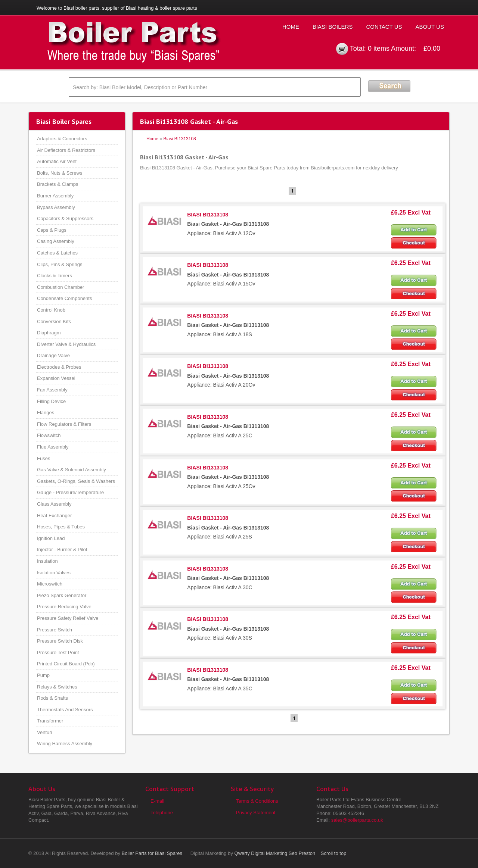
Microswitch (50, 584)
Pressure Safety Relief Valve (68, 618)
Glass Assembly (54, 504)
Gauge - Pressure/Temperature (70, 492)
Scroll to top (334, 853)
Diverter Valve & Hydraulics (66, 344)
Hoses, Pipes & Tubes (61, 527)
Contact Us (384, 27)
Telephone (162, 813)
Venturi (44, 732)
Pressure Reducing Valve (64, 607)
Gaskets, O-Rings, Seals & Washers (76, 481)
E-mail (157, 801)
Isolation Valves (54, 573)
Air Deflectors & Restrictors (66, 150)
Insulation (47, 561)
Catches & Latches (57, 253)
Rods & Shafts (52, 698)
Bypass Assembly (56, 207)
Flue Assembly (53, 447)
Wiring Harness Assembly (65, 744)
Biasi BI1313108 (179, 139)
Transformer (50, 721)
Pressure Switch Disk (60, 641)
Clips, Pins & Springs (60, 264)
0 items (379, 49)
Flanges (46, 413)
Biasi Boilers (333, 27)
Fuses (44, 458)
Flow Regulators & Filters (64, 424)
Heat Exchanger (54, 516)
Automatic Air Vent (57, 161)
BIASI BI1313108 (208, 215)
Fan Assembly (52, 390)
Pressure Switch (55, 630)
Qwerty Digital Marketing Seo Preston (275, 853)
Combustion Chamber (60, 287)
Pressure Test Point (58, 652)
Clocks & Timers (55, 276)
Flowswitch (49, 435)
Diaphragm (49, 333)
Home (291, 27)
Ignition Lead (51, 538)
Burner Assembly (55, 196)
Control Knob (51, 310)
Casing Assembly (56, 241)
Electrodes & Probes (59, 367)
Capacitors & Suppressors (65, 218)
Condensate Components (64, 298)
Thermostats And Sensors (65, 710)
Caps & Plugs (52, 230)
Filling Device (51, 401)
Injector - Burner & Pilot (62, 549)
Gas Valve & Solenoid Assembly (72, 470)
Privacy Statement (256, 813)
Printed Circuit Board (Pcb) (66, 664)
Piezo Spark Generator (62, 595)
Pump (43, 675)
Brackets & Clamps (58, 184)
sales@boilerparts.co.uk (357, 820)
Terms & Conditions (257, 801)
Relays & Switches (57, 687)
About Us (430, 27)
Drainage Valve (53, 355)
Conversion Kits (54, 321)
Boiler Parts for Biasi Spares (152, 853)
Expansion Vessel (56, 378)
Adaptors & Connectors (62, 139)
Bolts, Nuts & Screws (60, 173)
